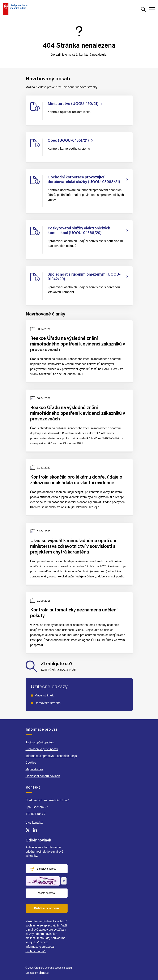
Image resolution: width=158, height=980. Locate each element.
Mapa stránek (44, 695)
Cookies (31, 763)
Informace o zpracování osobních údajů (51, 756)
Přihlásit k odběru (46, 908)
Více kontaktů (35, 823)
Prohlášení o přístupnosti (42, 749)
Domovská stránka (48, 703)
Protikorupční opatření (40, 742)
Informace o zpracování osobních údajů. (41, 949)
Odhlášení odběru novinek (43, 776)
